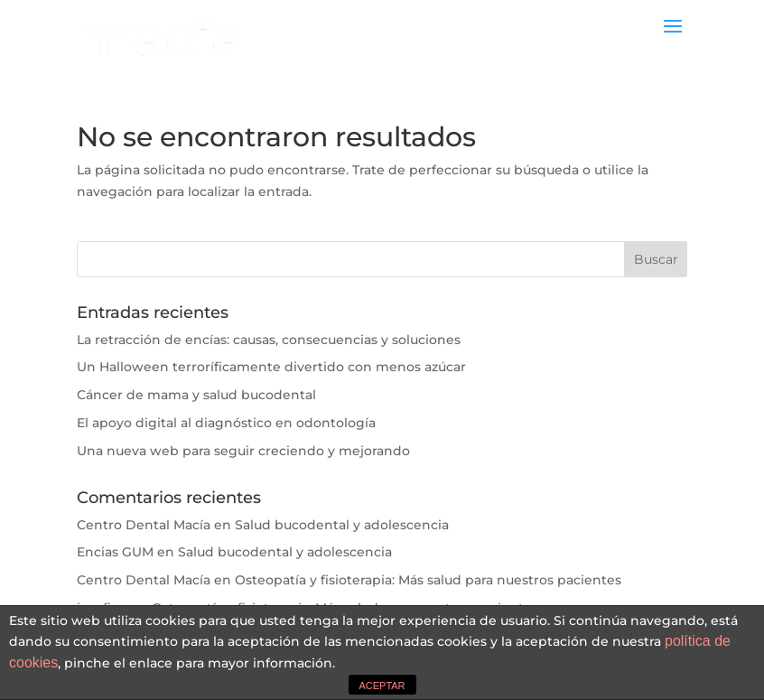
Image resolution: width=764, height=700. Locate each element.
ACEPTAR (382, 686)
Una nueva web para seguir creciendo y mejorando (243, 451)
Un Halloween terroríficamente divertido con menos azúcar (271, 367)
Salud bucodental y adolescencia (342, 525)
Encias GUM (115, 552)
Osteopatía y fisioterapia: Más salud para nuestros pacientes (428, 580)
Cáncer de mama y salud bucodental (196, 395)
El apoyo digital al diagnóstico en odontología (226, 423)
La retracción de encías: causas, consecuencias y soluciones (269, 340)
